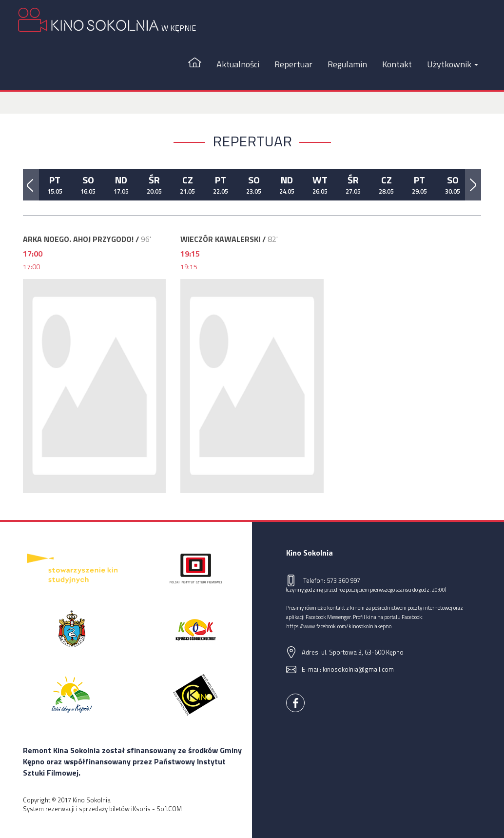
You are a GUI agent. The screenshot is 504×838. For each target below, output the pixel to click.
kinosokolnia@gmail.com (358, 669)
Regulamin (347, 64)
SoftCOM (169, 809)
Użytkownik (453, 64)
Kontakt (397, 64)
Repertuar (293, 64)
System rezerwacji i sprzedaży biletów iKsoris (87, 809)
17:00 (31, 267)
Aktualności (238, 64)
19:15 (189, 267)
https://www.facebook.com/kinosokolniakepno (339, 626)
